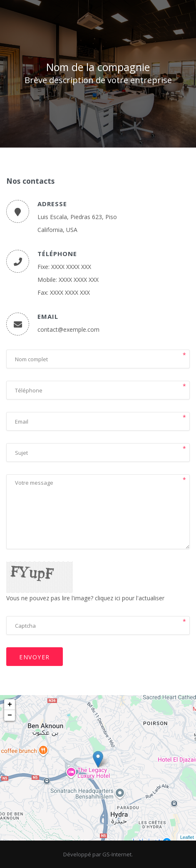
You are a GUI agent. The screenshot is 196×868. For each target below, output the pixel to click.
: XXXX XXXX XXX (70, 267)
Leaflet (187, 837)
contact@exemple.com (68, 329)
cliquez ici (108, 598)
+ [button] (10, 705)
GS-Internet (117, 854)
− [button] (10, 715)
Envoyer (35, 657)
